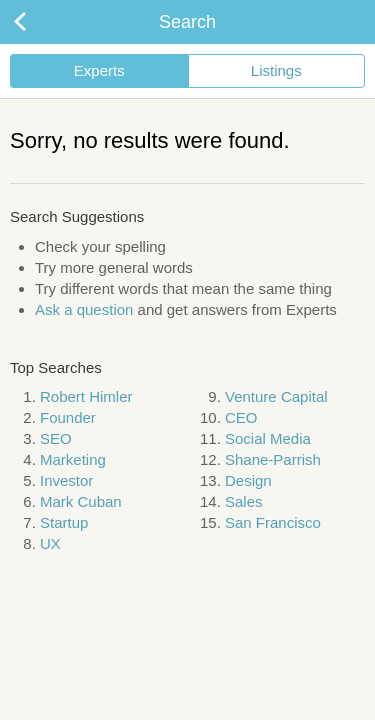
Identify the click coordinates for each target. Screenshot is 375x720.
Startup (64, 522)
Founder (68, 417)
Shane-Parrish (273, 459)
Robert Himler (86, 396)
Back (40, 22)
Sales (244, 501)
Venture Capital (276, 396)
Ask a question (84, 309)
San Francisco (273, 522)
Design (248, 480)
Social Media (268, 438)
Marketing (73, 459)
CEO (241, 417)
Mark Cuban (81, 501)
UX (50, 543)
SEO (56, 438)
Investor (66, 480)
